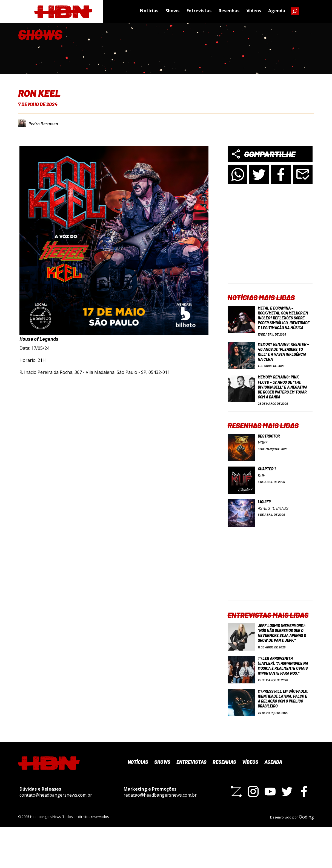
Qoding (306, 858)
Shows (172, 12)
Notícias (149, 12)
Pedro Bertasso (43, 123)
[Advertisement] (270, 249)
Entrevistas (199, 12)
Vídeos (254, 12)
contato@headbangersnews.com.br (56, 836)
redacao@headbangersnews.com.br (160, 836)
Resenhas (229, 12)
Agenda (277, 12)
